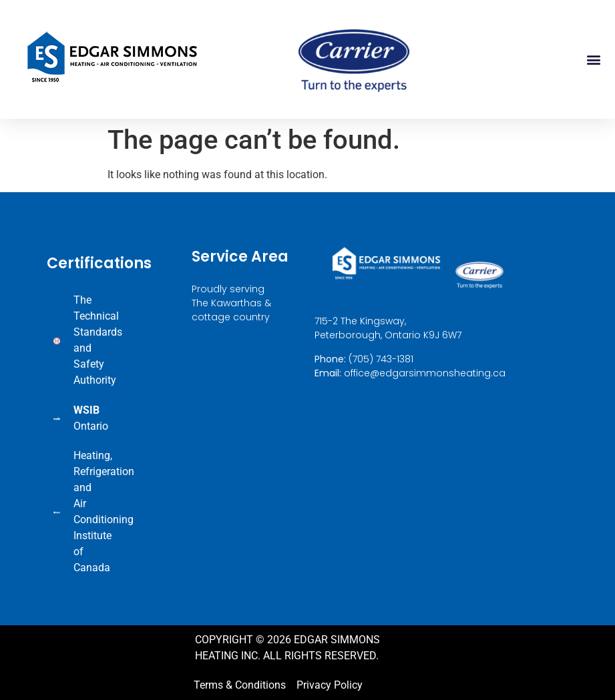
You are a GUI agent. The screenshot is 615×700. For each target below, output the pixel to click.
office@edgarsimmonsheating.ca (425, 373)
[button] (594, 60)
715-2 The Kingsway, (360, 322)
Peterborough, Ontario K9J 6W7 (388, 336)
